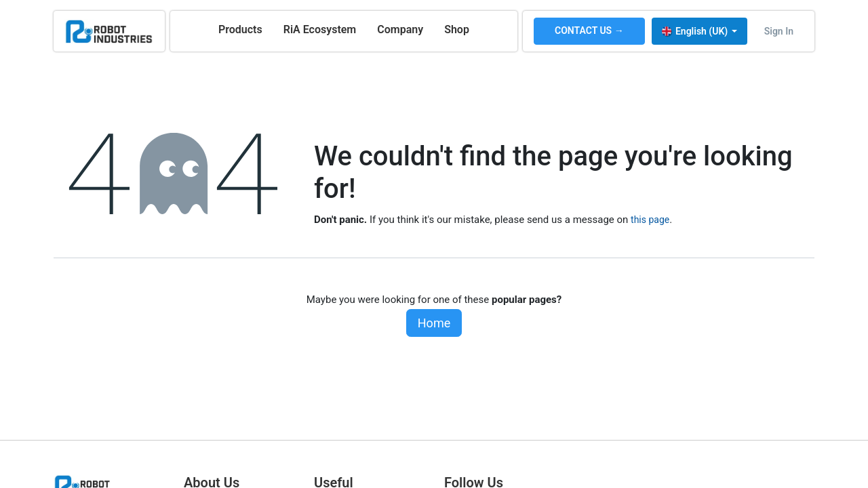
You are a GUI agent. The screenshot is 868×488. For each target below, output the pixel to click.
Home (434, 323)
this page (650, 220)
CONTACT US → (589, 30)
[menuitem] (240, 30)
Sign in (779, 31)
